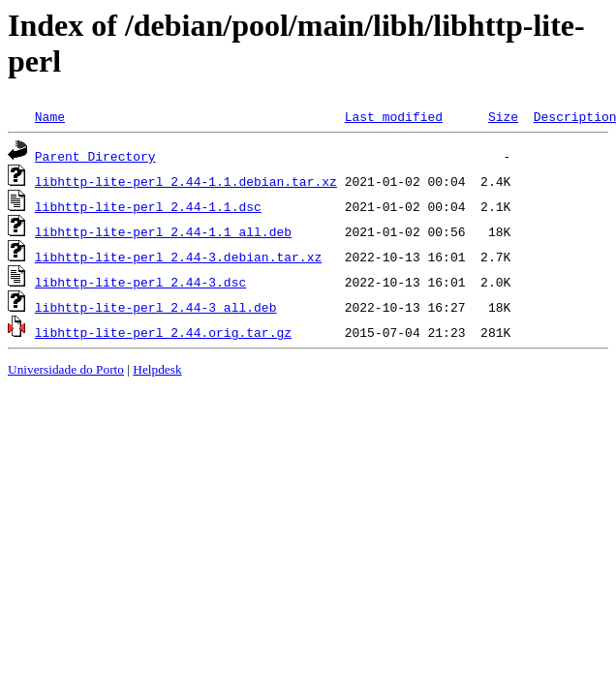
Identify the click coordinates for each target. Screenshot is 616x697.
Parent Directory (95, 156)
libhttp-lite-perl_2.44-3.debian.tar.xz (178, 257)
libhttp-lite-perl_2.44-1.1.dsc (148, 206)
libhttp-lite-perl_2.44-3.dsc (140, 282)
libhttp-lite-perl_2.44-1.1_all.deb (163, 231)
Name (50, 116)
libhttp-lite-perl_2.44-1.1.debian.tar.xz (186, 181)
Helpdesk (157, 369)
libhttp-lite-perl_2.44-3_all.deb (156, 307)
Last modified (394, 116)
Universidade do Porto (66, 369)
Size (503, 116)
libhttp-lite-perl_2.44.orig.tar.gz (163, 332)
